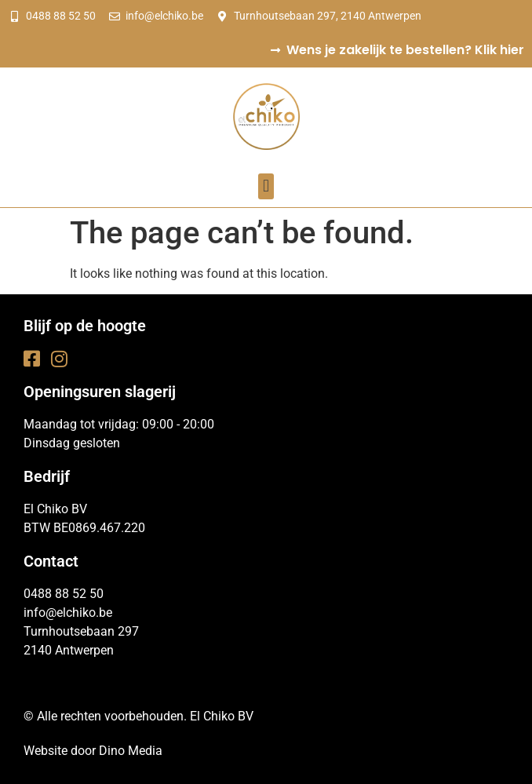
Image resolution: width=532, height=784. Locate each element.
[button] (266, 186)
